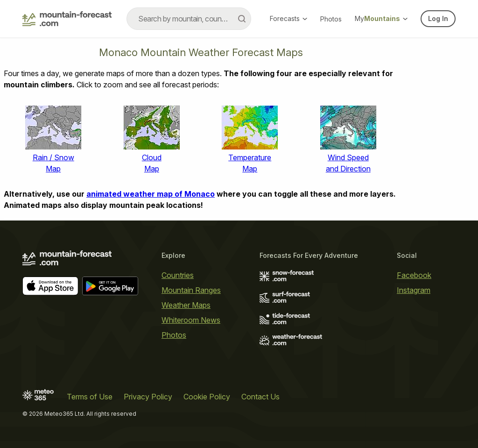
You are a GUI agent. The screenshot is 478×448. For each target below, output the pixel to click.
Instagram (414, 290)
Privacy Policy (148, 397)
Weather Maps (186, 305)
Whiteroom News (191, 320)
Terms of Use (90, 397)
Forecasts (288, 18)
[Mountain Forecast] (67, 19)
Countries (178, 275)
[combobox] (189, 19)
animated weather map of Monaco (151, 194)
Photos (331, 19)
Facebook (414, 275)
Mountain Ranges (191, 290)
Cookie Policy (207, 397)
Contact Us (260, 397)
